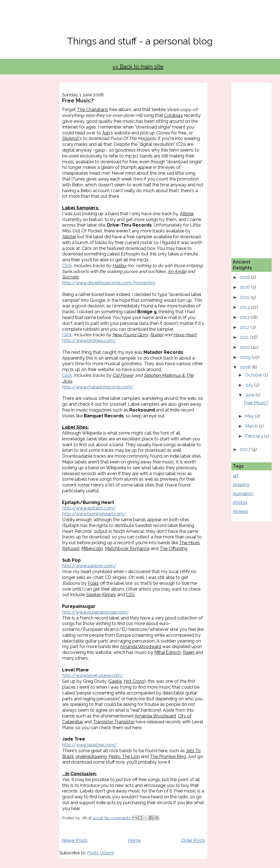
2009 (246, 357)
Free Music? (78, 101)
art (236, 476)
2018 (245, 277)
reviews (241, 511)
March (252, 426)
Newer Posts (75, 840)
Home (134, 840)
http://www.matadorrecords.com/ (98, 387)
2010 (245, 347)
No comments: (118, 818)
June (250, 395)
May (250, 416)
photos (240, 502)
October (254, 375)
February (255, 436)
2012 (245, 327)
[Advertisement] (256, 166)
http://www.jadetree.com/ (90, 745)
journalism (243, 494)
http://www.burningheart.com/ (94, 514)
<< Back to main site (138, 67)
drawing (241, 485)
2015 (245, 297)
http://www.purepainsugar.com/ (96, 612)
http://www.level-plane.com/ (93, 675)
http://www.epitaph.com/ (89, 508)
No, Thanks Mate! (140, 22)
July (250, 385)
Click (67, 266)
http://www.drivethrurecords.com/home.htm (109, 283)
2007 (246, 449)
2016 (245, 287)
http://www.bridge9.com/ (89, 341)
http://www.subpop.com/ (89, 566)
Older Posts (193, 840)
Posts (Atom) (101, 853)
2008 (246, 367)
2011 (245, 337)
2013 (245, 317)
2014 (245, 307)
